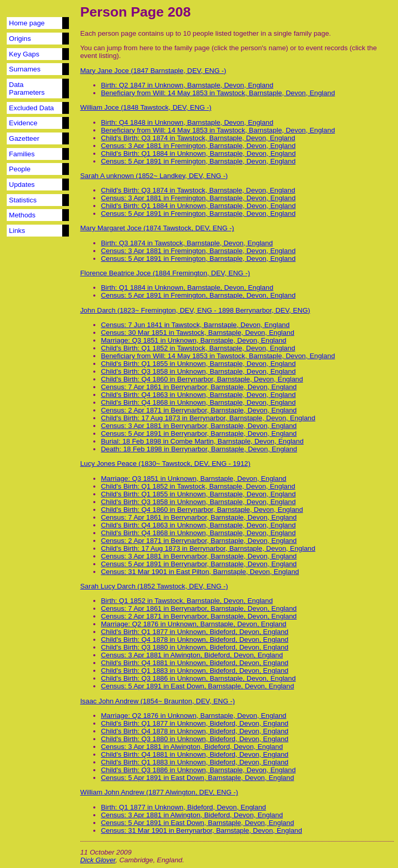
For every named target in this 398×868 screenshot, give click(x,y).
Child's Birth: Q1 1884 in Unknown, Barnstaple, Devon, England (198, 153)
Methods (22, 215)
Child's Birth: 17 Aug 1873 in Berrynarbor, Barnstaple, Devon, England (208, 418)
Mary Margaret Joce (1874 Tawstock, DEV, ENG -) (157, 228)
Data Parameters (27, 89)
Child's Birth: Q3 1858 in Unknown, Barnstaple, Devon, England (198, 371)
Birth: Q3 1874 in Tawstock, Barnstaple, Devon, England (187, 243)
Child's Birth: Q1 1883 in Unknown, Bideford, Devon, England (195, 671)
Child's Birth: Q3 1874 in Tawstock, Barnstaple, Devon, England (198, 138)
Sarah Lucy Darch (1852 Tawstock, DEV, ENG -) (154, 586)
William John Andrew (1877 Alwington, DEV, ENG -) (159, 792)
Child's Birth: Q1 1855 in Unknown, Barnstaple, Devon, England (198, 364)
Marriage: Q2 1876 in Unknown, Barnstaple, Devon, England (194, 624)
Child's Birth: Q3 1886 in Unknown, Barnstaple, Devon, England (198, 678)
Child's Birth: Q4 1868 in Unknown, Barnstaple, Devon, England (198, 402)
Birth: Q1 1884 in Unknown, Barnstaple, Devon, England (187, 288)
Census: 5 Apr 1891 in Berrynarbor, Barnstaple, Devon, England (199, 433)
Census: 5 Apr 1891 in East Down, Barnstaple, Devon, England (198, 686)
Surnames (25, 69)
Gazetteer (24, 138)
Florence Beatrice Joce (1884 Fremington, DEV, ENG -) (165, 273)
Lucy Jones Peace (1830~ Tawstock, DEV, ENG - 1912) (166, 464)
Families (22, 154)
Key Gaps (24, 54)
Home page (27, 23)
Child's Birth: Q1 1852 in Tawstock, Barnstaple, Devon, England (198, 348)
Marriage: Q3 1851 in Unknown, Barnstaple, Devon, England (194, 340)
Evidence (23, 123)
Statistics (23, 200)
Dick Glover (98, 860)
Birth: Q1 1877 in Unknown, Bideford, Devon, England (184, 807)
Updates (22, 185)
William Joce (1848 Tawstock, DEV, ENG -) (146, 107)
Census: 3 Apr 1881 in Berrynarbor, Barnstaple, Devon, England (199, 426)
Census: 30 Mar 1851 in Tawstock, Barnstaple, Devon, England (198, 333)
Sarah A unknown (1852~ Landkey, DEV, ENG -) (154, 176)
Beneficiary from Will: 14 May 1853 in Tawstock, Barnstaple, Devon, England (218, 93)
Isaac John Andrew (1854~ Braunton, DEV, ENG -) (158, 701)
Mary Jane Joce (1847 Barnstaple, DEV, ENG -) (153, 71)
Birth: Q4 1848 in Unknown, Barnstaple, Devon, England (187, 122)
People (20, 169)
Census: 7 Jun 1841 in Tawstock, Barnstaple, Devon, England (195, 325)
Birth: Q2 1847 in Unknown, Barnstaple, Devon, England (187, 85)
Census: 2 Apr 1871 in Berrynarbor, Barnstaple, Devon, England (199, 410)
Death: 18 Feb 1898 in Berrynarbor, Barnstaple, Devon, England (199, 449)
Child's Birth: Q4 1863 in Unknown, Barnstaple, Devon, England (198, 395)
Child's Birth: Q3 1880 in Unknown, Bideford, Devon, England (195, 647)
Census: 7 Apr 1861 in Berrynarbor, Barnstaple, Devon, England (199, 387)
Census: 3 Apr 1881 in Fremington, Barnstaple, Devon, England (198, 146)
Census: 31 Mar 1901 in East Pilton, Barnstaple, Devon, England (200, 572)
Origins (20, 39)
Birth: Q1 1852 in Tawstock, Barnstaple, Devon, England (187, 601)
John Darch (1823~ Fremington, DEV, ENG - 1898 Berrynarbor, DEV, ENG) (195, 310)
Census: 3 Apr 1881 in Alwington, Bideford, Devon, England (192, 655)
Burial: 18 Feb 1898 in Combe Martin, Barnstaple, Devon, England (202, 441)
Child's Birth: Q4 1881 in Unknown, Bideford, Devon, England (195, 663)
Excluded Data (31, 108)
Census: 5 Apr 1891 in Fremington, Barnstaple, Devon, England (198, 161)
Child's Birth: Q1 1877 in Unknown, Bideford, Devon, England (195, 632)
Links (17, 231)
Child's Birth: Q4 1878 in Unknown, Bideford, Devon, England (195, 639)
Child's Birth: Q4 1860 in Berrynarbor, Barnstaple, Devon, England (202, 379)
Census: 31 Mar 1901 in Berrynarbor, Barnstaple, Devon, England (202, 830)
